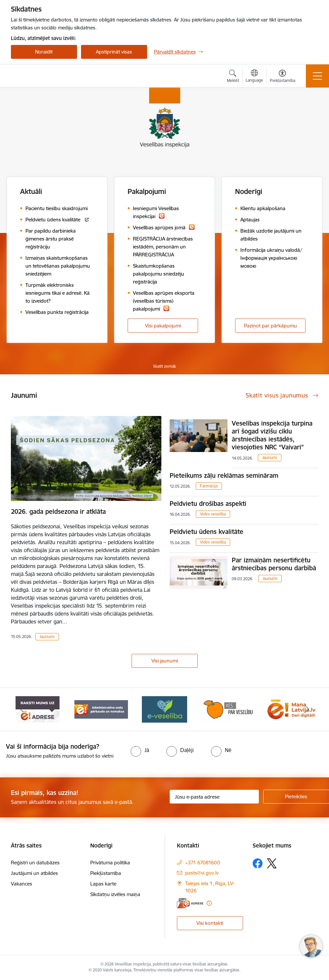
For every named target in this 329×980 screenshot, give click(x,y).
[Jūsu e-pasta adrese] (214, 797)
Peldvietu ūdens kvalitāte (206, 532)
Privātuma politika (110, 863)
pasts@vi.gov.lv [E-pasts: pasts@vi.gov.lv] (202, 873)
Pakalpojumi (147, 191)
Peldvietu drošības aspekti (208, 504)
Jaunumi (47, 637)
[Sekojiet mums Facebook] (258, 863)
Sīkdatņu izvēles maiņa (115, 894)
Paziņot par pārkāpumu (270, 326)
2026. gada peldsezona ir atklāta (58, 511)
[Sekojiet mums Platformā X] (272, 863)
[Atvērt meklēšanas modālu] (233, 77)
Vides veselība (213, 514)
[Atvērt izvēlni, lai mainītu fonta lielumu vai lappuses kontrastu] (283, 77)
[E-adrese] (190, 903)
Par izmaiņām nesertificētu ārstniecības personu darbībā (274, 564)
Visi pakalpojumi (163, 326)
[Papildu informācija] (209, 903)
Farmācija (209, 486)
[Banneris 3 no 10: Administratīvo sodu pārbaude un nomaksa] (101, 709)
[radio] (140, 750)
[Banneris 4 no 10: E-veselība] (164, 709)
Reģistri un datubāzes (35, 863)
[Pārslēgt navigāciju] (317, 76)
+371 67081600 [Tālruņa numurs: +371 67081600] (203, 863)
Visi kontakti (210, 923)
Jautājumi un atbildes (34, 873)
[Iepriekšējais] (22, 709)
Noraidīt (44, 52)
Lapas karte (103, 884)
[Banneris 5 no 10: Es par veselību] (228, 709)
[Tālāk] (308, 709)
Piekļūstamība (106, 873)
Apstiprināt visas (114, 52)
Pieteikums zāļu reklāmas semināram (224, 475)
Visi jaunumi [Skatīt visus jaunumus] (165, 661)
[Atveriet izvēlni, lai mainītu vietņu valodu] (254, 77)
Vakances (21, 884)
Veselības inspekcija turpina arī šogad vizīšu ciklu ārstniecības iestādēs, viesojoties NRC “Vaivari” (272, 435)
